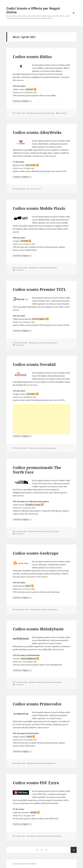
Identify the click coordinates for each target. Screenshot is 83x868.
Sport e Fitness (54, 531)
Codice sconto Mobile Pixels (39, 208)
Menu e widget (74, 16)
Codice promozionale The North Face (37, 470)
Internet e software (36, 836)
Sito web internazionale (48, 343)
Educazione (35, 343)
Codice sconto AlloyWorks (37, 132)
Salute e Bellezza (37, 682)
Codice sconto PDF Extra (36, 783)
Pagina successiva (74, 850)
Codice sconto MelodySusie (38, 629)
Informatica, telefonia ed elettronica (42, 113)
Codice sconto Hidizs (32, 57)
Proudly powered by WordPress (24, 864)
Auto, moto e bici (35, 189)
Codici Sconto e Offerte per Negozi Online (33, 10)
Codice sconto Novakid (34, 364)
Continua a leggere (22, 101)
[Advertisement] (41, 419)
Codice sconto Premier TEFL (39, 289)
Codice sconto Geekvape (36, 553)
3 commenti (62, 113)
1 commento (19, 270)
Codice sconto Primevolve (37, 704)
